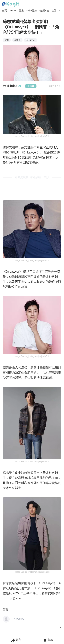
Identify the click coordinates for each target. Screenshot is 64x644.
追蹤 (31, 86)
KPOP (13, 10)
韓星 (21, 10)
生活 (54, 10)
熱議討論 (44, 10)
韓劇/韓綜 (32, 10)
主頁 (4, 10)
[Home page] (11, 5)
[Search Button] (60, 11)
